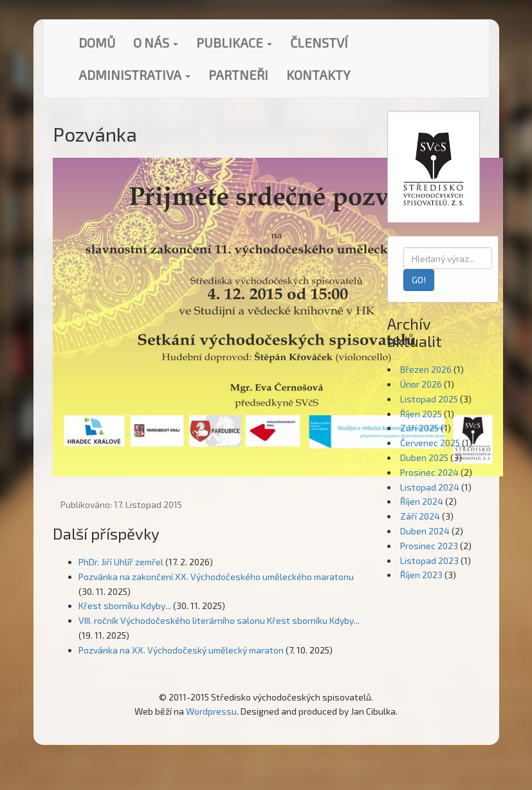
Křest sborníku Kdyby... (125, 606)
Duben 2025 (424, 457)
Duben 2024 (425, 531)
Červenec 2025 (430, 443)
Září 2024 (420, 516)
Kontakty (318, 75)
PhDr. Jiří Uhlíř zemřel (121, 562)
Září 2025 (419, 428)
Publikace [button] (234, 42)
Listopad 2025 (429, 399)
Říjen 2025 (421, 414)
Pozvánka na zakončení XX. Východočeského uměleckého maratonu (216, 577)
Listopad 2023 (429, 560)
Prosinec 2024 (429, 472)
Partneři (238, 75)
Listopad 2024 (430, 487)
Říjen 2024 (422, 501)
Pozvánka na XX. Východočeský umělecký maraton (181, 650)
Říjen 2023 (421, 575)
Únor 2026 (421, 384)
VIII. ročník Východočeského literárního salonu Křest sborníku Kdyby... (219, 620)
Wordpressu (211, 711)
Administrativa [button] (134, 75)
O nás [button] (156, 42)
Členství (319, 42)
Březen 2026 (426, 369)
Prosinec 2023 (429, 546)
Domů (97, 42)
